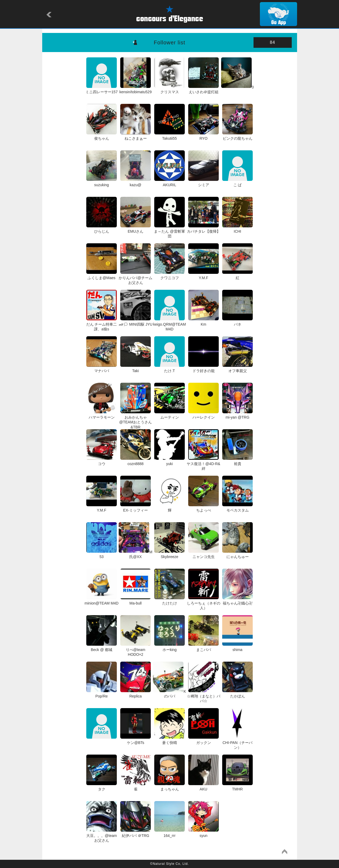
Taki (136, 368)
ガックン (203, 740)
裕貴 (237, 461)
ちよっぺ (203, 508)
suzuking (102, 182)
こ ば (237, 182)
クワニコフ (169, 275)
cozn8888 (136, 461)
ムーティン (169, 415)
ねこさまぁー (136, 136)
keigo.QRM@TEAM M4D (169, 324)
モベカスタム (237, 508)
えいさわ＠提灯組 (203, 90)
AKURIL (169, 182)
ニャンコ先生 (203, 554)
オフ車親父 (237, 368)
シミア (203, 182)
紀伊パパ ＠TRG (136, 833)
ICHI (237, 229)
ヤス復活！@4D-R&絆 (203, 464)
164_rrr (169, 833)
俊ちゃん (102, 136)
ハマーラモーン (102, 415)
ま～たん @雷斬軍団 (169, 231)
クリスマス (169, 90)
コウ (102, 461)
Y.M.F (203, 275)
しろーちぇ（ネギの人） (204, 603)
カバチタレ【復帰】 (204, 229)
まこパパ (203, 647)
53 (102, 554)
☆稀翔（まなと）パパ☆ (204, 696)
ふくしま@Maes (102, 275)
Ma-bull (136, 601)
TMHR (237, 787)
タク (102, 787)
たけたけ (169, 601)
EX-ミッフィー (136, 508)
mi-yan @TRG (237, 415)
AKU (203, 787)
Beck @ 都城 (102, 647)
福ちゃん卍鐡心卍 (237, 601)
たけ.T (169, 368)
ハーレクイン (203, 415)
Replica (136, 694)
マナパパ (102, 368)
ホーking (169, 647)
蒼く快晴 (169, 740)
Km (203, 322)
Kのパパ (169, 694)
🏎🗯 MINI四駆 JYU (136, 322)
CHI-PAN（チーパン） (237, 743)
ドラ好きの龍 (203, 368)
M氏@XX (136, 554)
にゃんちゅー (237, 554)
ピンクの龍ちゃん (237, 136)
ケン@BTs (136, 740)
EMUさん (136, 229)
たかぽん (237, 694)
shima (237, 647)
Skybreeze (169, 554)
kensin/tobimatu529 (136, 90)
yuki (169, 461)
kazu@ (136, 182)
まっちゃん (169, 787)
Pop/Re (102, 694)
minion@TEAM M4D (102, 601)
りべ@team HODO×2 (136, 650)
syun (203, 833)
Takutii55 (169, 136)
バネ (237, 322)
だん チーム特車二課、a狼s (102, 324)
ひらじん (102, 229)
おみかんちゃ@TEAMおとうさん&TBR (136, 420)
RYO (203, 136)
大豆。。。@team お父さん (102, 836)
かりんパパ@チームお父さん (135, 278)
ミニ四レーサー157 (102, 90)
